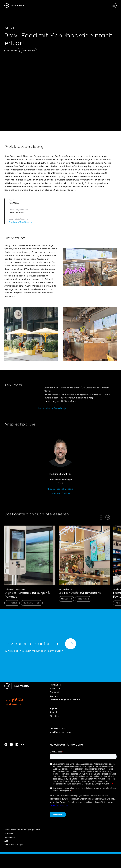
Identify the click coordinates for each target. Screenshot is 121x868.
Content (54, 692)
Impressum (9, 834)
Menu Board (12, 51)
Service (54, 696)
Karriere (54, 716)
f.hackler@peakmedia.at (61, 493)
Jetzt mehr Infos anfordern (40, 644)
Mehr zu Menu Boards (53, 413)
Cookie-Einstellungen (14, 845)
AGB (6, 841)
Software (55, 689)
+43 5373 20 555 (58, 729)
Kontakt (54, 712)
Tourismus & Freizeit (32, 607)
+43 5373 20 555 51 (61, 498)
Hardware (55, 685)
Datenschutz (10, 837)
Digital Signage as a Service (65, 700)
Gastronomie (29, 51)
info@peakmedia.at (61, 732)
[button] (108, 522)
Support (54, 708)
